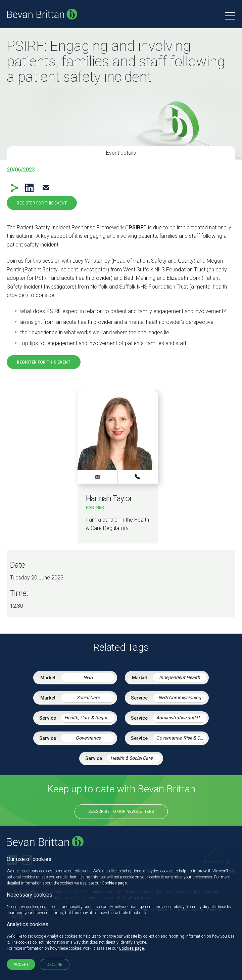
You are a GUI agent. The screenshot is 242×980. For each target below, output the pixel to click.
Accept (21, 965)
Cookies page (114, 883)
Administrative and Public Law (181, 718)
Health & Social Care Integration (136, 758)
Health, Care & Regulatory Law (90, 718)
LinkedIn (29, 188)
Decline (55, 965)
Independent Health (180, 677)
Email (46, 188)
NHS (88, 677)
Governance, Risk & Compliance (181, 738)
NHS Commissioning (180, 698)
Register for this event (42, 203)
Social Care (88, 698)
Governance (88, 738)
